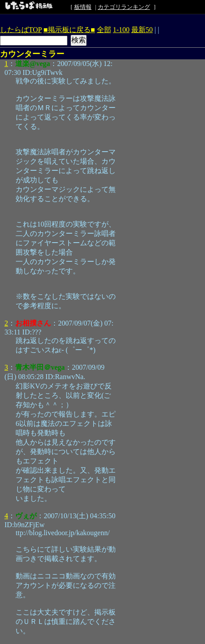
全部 (104, 30)
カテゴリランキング (124, 7)
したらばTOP (21, 30)
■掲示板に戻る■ (69, 30)
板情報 (83, 7)
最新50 (142, 30)
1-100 (121, 30)
